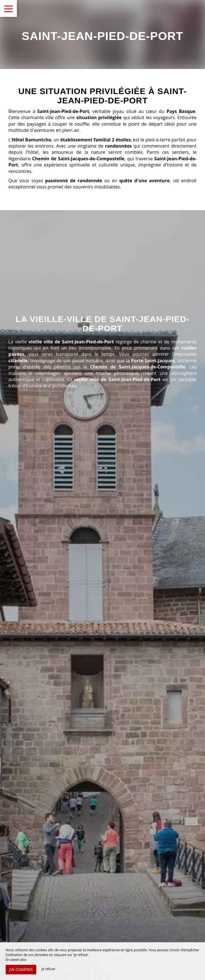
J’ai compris (21, 969)
